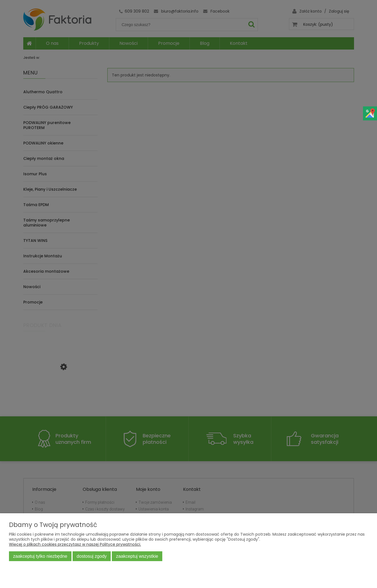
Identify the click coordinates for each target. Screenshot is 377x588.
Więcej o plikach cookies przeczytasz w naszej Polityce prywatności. (75, 544)
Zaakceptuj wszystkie (137, 556)
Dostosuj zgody (92, 556)
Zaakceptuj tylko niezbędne (40, 556)
